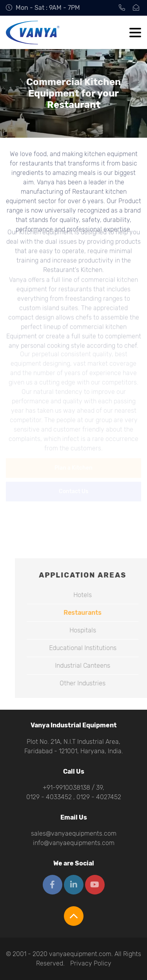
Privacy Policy (91, 963)
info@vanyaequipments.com (74, 843)
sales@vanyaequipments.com (74, 833)
